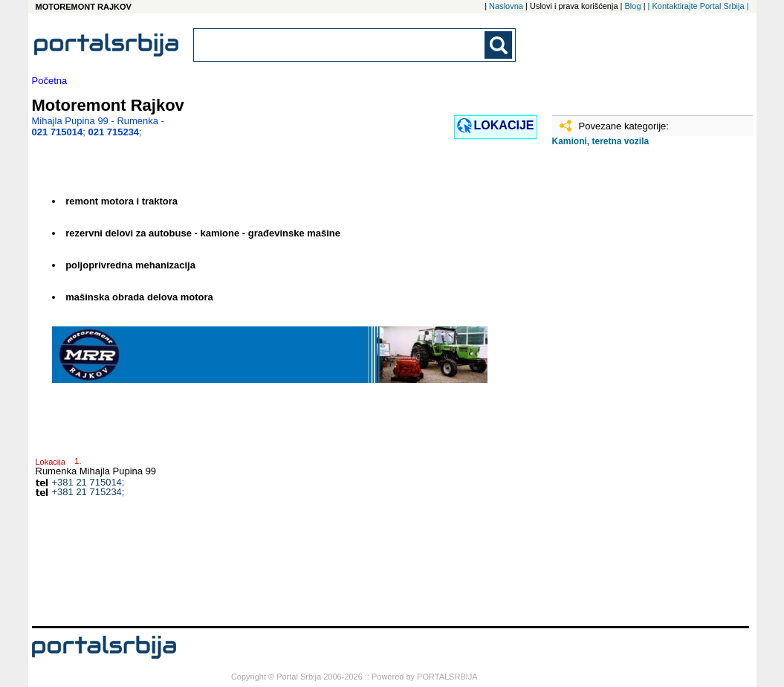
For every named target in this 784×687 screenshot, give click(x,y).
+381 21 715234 (87, 492)
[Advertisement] (626, 392)
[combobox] (340, 45)
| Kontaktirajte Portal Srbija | (699, 6)
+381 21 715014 (87, 482)
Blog (633, 6)
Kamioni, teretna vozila (601, 141)
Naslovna (506, 6)
